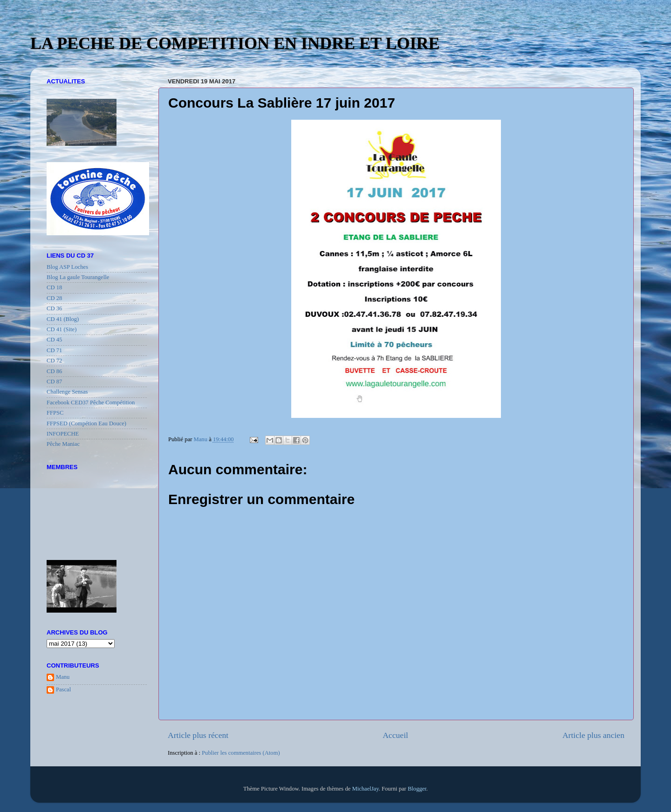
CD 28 (54, 298)
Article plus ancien (593, 735)
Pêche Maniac (63, 444)
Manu (63, 677)
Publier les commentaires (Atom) (241, 753)
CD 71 (54, 350)
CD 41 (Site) (62, 329)
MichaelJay (365, 789)
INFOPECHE (63, 434)
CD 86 (54, 371)
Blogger (417, 789)
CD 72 (54, 361)
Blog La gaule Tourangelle (78, 277)
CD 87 (54, 382)
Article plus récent (198, 735)
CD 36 (54, 308)
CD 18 (54, 287)
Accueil (395, 735)
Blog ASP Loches (67, 267)
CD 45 (54, 340)
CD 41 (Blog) (63, 319)
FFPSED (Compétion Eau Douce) (86, 423)
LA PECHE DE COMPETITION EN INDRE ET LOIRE (235, 43)
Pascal (63, 689)
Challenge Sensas (67, 392)
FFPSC (55, 413)
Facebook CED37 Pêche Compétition (91, 403)
